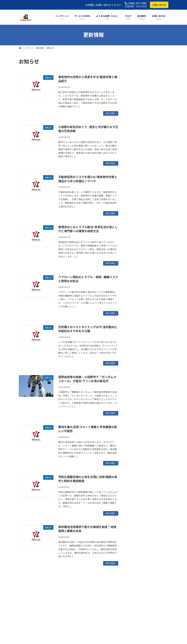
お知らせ (148, 68)
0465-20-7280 (136, 3)
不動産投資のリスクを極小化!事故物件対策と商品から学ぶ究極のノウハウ (147, 108)
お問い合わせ (159, 5)
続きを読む (111, 113)
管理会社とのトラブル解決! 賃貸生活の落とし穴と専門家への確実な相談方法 (147, 128)
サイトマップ (53, 593)
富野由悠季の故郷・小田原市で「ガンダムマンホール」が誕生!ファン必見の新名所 (147, 181)
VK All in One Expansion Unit (114, 606)
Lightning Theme (93, 606)
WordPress (76, 606)
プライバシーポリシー (31, 593)
